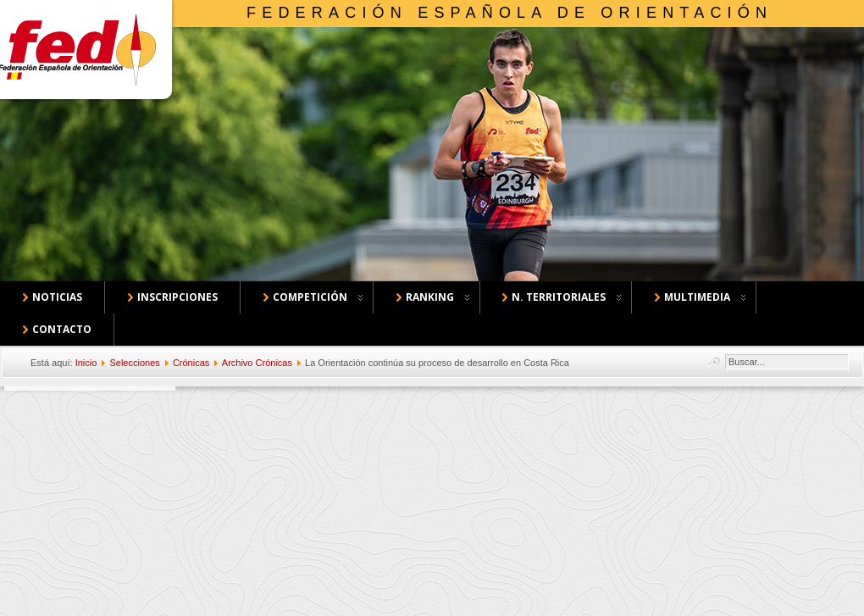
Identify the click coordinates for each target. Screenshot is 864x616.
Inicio (86, 363)
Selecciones (134, 363)
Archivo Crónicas (257, 363)
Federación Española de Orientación (510, 13)
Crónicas (191, 363)
